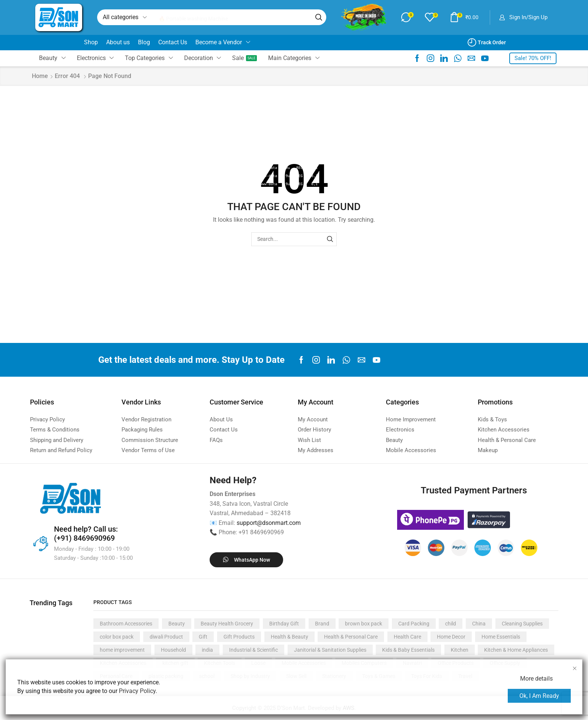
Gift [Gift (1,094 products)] (203, 637)
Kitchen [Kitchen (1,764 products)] (460, 650)
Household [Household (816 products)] (173, 650)
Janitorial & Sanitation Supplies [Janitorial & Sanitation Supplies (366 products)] (330, 650)
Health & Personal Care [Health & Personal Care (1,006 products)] (351, 637)
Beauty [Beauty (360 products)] (177, 624)
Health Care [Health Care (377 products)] (407, 637)
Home (40, 76)
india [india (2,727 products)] (207, 650)
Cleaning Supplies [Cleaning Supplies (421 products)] (522, 624)
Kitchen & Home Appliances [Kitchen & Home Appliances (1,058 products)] (516, 650)
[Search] (318, 17)
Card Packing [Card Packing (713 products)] (414, 624)
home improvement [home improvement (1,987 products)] (122, 650)
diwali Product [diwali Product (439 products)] (166, 637)
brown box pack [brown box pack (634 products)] (364, 624)
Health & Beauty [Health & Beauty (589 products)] (289, 637)
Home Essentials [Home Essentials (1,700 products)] (501, 637)
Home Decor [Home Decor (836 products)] (451, 637)
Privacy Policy (137, 691)
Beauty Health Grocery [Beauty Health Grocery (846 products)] (227, 624)
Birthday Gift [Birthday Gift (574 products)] (284, 624)
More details (536, 679)
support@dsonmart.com (269, 523)
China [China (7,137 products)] (479, 624)
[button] (406, 17)
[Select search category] (124, 17)
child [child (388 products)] (451, 624)
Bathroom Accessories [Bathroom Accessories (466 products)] (126, 624)
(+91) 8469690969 (84, 538)
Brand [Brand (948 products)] (322, 624)
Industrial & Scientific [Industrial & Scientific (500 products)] (253, 650)
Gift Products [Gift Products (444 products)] (239, 637)
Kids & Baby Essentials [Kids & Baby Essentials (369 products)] (408, 650)
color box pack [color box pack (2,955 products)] (117, 637)
